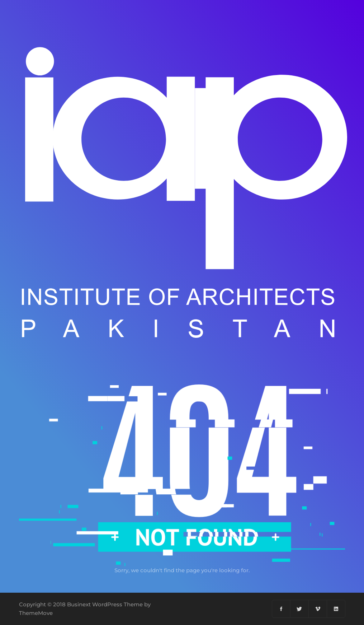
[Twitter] (300, 609)
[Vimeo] (318, 609)
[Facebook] (281, 609)
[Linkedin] (336, 609)
